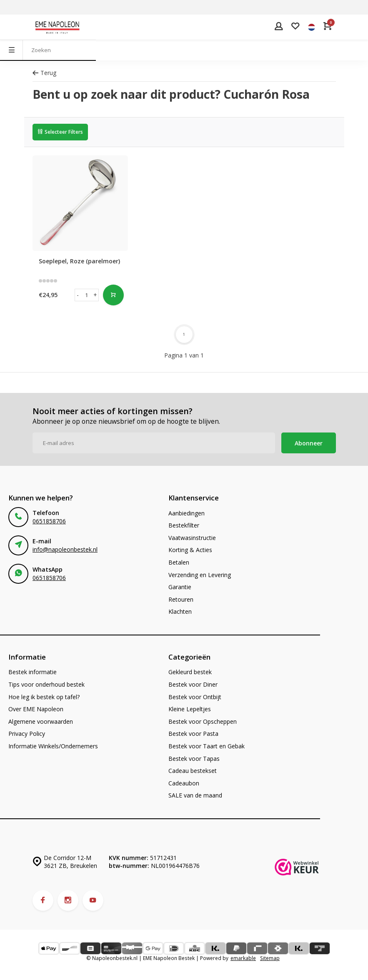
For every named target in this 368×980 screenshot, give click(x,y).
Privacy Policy (27, 734)
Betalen (179, 562)
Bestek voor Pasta (193, 734)
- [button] (78, 295)
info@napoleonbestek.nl (65, 549)
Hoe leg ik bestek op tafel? (44, 697)
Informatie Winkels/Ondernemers (53, 746)
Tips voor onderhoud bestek (46, 684)
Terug (44, 73)
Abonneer (309, 443)
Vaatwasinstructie (192, 538)
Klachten (180, 611)
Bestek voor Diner (193, 684)
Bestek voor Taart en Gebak (207, 746)
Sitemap (270, 958)
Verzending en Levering (200, 575)
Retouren (181, 599)
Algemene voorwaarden (41, 721)
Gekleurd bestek (190, 672)
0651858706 (49, 521)
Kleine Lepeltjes (190, 709)
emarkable (243, 958)
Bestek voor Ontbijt (195, 697)
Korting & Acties (190, 550)
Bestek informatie (33, 672)
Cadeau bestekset (193, 771)
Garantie (180, 587)
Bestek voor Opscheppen (203, 721)
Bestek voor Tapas (194, 759)
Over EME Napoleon (36, 709)
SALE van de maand (195, 795)
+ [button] (95, 295)
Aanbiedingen (187, 513)
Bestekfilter (184, 525)
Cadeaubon (184, 783)
